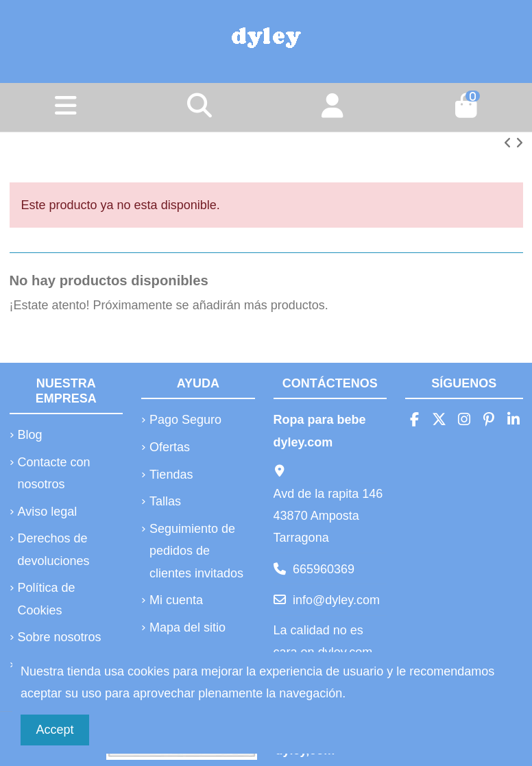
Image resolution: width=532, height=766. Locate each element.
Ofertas (170, 447)
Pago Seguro (185, 420)
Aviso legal (48, 512)
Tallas (165, 501)
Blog (30, 435)
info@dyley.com (336, 600)
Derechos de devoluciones (54, 549)
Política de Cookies (47, 599)
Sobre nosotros (60, 637)
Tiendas (171, 475)
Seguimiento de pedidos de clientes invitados (196, 551)
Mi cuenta (176, 600)
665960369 (324, 569)
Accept (55, 730)
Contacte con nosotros (54, 473)
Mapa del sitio (188, 627)
